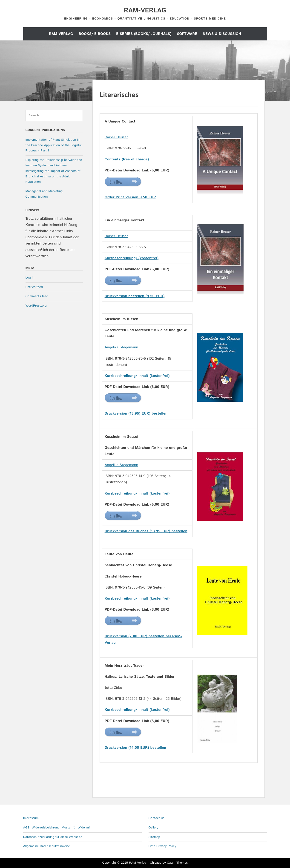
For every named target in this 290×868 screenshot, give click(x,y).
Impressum (31, 818)
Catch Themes (177, 863)
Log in (30, 278)
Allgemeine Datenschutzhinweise (47, 846)
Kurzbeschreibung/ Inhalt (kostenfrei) (137, 494)
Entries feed (34, 287)
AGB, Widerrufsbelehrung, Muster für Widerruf (57, 828)
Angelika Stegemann (121, 347)
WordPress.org (36, 306)
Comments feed (37, 296)
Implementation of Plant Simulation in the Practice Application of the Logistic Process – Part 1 (54, 145)
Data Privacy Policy (162, 846)
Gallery (154, 828)
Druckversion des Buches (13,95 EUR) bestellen (146, 531)
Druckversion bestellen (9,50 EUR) (135, 296)
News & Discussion (222, 34)
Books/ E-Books (95, 34)
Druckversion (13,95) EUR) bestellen (136, 414)
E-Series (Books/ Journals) (144, 34)
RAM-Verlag (145, 11)
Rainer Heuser (116, 137)
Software (187, 34)
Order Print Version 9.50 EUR (130, 197)
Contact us (156, 818)
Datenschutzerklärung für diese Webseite (53, 837)
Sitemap (154, 837)
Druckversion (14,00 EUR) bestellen (135, 748)
